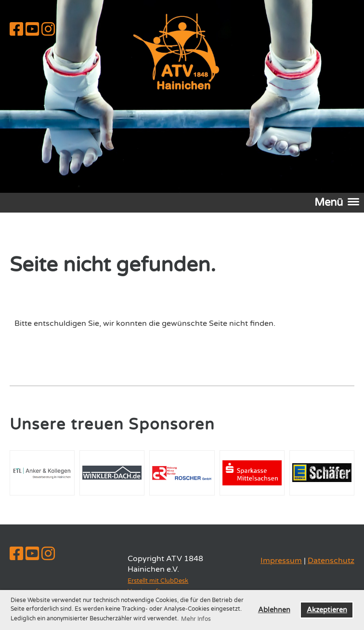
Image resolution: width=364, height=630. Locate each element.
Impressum (281, 561)
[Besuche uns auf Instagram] (48, 30)
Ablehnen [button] (274, 610)
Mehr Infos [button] (196, 619)
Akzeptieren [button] (327, 610)
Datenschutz (331, 561)
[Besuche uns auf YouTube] (32, 30)
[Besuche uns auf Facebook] (16, 30)
